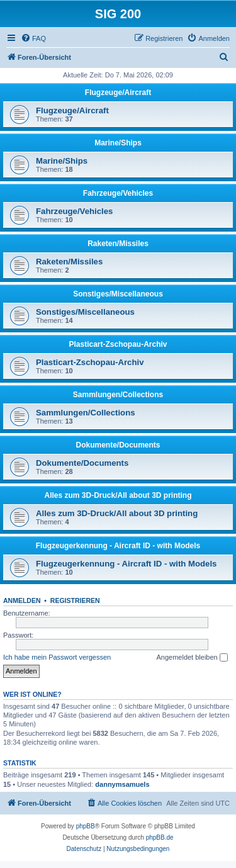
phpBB (86, 826)
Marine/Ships (118, 143)
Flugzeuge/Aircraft (118, 93)
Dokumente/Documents (118, 445)
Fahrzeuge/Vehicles (118, 193)
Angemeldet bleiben (192, 658)
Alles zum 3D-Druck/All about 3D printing (118, 495)
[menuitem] (33, 38)
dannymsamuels (122, 784)
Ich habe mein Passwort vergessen (57, 657)
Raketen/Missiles (118, 244)
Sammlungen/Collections (118, 395)
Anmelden (22, 600)
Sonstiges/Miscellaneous (118, 294)
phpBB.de (160, 837)
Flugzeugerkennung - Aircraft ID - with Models (118, 546)
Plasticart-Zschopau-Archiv (118, 344)
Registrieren (75, 600)
